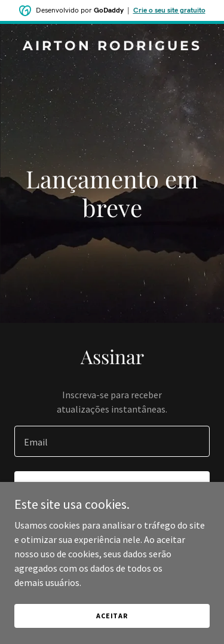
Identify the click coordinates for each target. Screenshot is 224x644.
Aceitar (112, 616)
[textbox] (112, 441)
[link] (112, 47)
